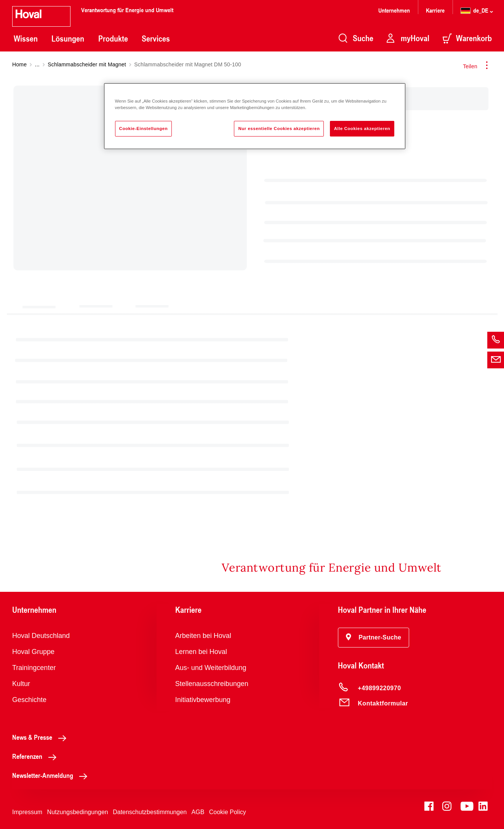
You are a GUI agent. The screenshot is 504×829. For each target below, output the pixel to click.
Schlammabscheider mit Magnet (87, 64)
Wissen (26, 39)
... (37, 64)
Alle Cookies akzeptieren (362, 129)
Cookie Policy (228, 812)
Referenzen (36, 756)
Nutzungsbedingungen (78, 812)
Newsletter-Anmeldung (52, 775)
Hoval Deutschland (41, 636)
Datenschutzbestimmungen (150, 812)
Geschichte (29, 700)
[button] (374, 638)
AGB (198, 812)
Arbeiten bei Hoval (203, 636)
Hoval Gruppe (33, 652)
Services (156, 39)
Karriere (435, 10)
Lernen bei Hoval (201, 652)
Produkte (113, 39)
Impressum (27, 812)
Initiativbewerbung (203, 700)
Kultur (21, 684)
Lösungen (68, 39)
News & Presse (41, 737)
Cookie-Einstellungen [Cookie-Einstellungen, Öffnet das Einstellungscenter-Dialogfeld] (144, 129)
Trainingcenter (34, 668)
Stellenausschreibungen (212, 684)
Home (19, 64)
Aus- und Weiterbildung (211, 668)
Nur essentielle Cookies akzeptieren (279, 129)
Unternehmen (394, 10)
